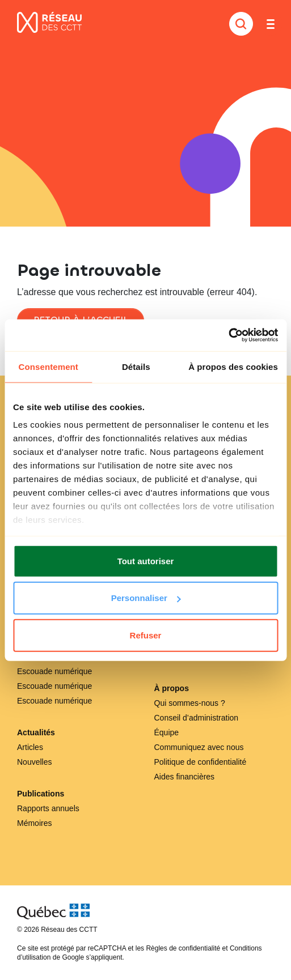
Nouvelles (34, 762)
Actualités (36, 732)
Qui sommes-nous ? (190, 703)
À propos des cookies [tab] (233, 366)
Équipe (167, 732)
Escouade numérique (54, 671)
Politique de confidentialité (201, 762)
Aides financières (185, 777)
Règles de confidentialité (183, 948)
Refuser (146, 635)
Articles (30, 747)
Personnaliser (146, 598)
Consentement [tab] (48, 366)
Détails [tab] (136, 366)
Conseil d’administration (197, 718)
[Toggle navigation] (271, 24)
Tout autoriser (146, 561)
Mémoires (34, 823)
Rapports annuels (48, 808)
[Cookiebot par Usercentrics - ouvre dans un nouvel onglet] (228, 335)
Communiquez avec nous (199, 747)
